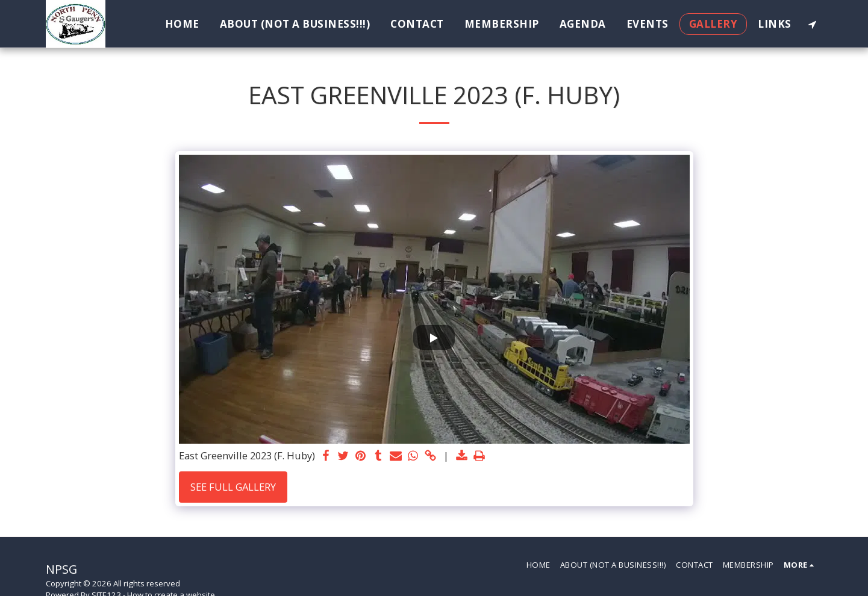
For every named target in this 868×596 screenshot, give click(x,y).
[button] (812, 24)
